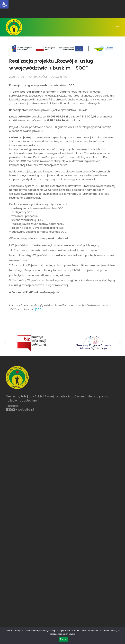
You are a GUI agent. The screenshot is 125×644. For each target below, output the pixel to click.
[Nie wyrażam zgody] (121, 635)
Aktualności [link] (38, 77)
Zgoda (63, 639)
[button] (5, 343)
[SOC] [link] (39, 309)
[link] (4, 4)
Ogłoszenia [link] (59, 77)
